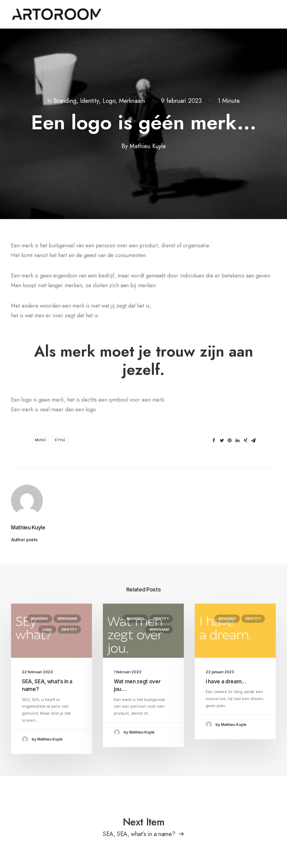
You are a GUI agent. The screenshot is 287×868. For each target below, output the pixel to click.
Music (41, 440)
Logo (109, 101)
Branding (65, 101)
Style (60, 440)
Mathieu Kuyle (148, 146)
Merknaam (132, 101)
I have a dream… (226, 682)
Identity (89, 101)
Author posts (24, 540)
